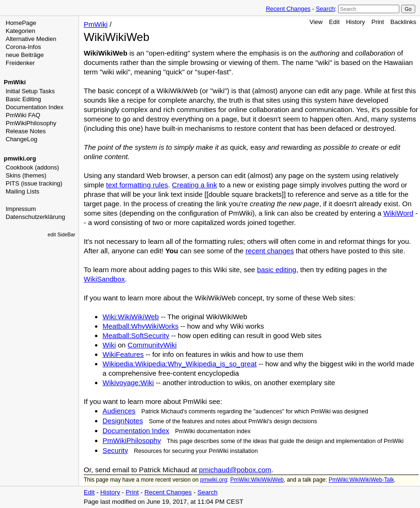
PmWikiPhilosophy (31, 123)
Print (378, 22)
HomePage (21, 23)
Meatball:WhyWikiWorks (140, 326)
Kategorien (20, 31)
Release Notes (26, 131)
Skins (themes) (26, 175)
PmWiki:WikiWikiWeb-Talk (361, 480)
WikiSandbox (104, 279)
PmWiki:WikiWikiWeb (257, 480)
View (316, 22)
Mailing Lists (23, 191)
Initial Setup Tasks (30, 91)
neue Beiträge (25, 55)
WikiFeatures (123, 354)
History (356, 22)
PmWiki (15, 82)
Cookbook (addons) (32, 167)
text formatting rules (137, 185)
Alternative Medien (31, 39)
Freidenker (20, 63)
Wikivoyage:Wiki (128, 383)
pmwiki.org (20, 158)
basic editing (277, 270)
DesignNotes (123, 421)
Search (325, 9)
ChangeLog (21, 139)
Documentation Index (35, 107)
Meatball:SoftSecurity (136, 335)
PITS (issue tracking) (34, 183)
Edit (334, 22)
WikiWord (398, 213)
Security (115, 450)
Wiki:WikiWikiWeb (131, 317)
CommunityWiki (152, 345)
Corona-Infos (23, 47)
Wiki (109, 345)
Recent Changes (288, 9)
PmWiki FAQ (23, 115)
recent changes (270, 251)
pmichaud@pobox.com (235, 470)
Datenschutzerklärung (35, 217)
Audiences (119, 411)
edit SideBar (61, 234)
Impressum (21, 209)
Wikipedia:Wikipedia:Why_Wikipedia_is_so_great (180, 364)
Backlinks (403, 22)
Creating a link (195, 185)
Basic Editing (23, 99)
